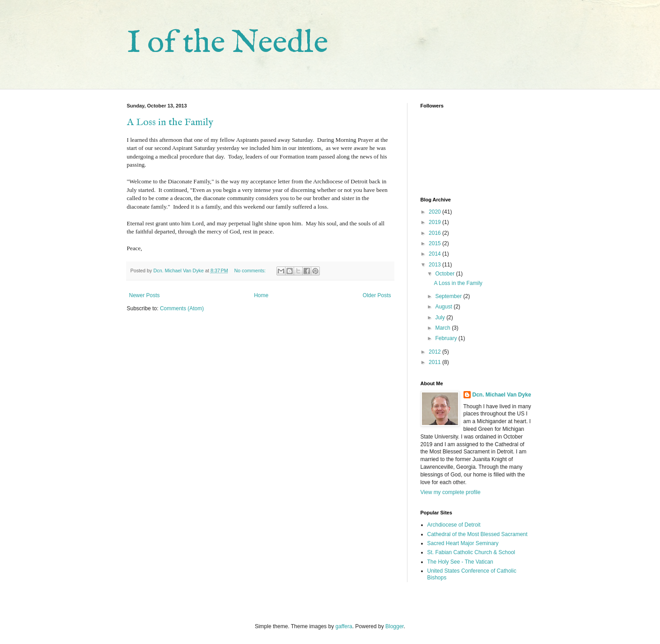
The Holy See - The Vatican (460, 562)
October (445, 274)
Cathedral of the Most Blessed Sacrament (477, 534)
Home (261, 295)
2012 (435, 352)
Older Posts (377, 295)
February (447, 338)
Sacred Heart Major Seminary (463, 543)
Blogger (395, 626)
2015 (435, 243)
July (441, 317)
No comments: (250, 271)
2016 (435, 233)
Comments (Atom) (182, 308)
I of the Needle (227, 43)
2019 (435, 222)
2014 (435, 254)
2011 (435, 362)
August (444, 307)
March (443, 328)
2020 (435, 212)
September (449, 296)
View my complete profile (451, 492)
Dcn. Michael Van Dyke (502, 395)
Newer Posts (145, 295)
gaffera (344, 626)
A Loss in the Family (170, 122)
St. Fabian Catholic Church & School (471, 552)
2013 (435, 265)
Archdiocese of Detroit (454, 525)
